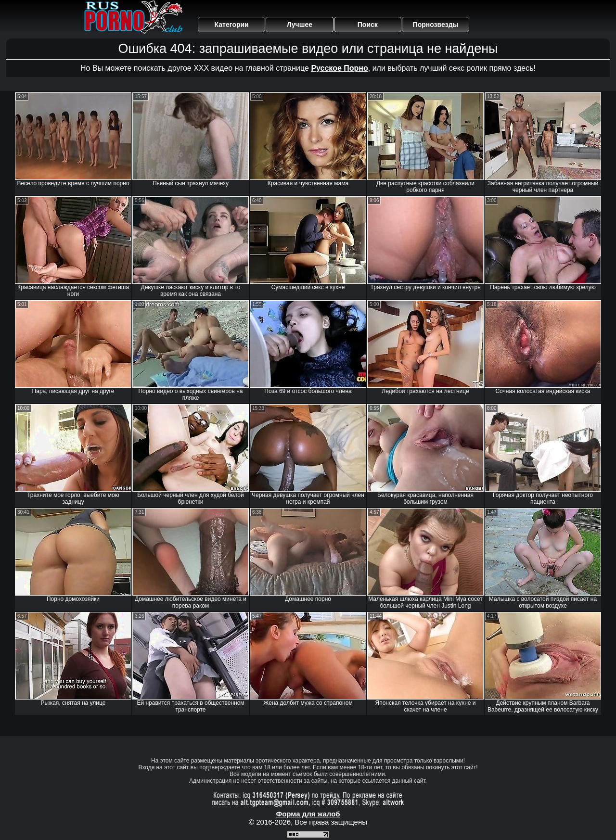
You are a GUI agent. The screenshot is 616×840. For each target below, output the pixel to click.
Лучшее (300, 25)
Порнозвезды (436, 25)
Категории (232, 25)
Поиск (368, 25)
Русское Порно (339, 68)
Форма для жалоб (308, 814)
